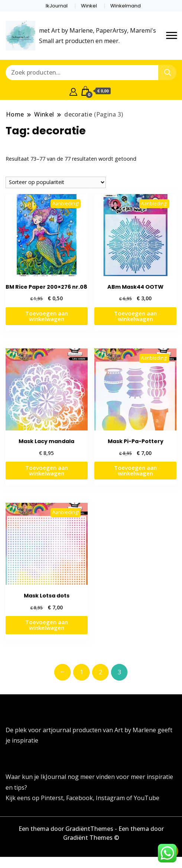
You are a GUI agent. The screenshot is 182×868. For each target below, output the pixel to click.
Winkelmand (126, 6)
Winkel (89, 6)
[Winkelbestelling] (56, 182)
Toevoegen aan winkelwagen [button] (47, 316)
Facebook (79, 798)
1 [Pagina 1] (82, 672)
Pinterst (52, 798)
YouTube (147, 798)
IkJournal (57, 6)
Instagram (111, 798)
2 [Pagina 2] (100, 672)
